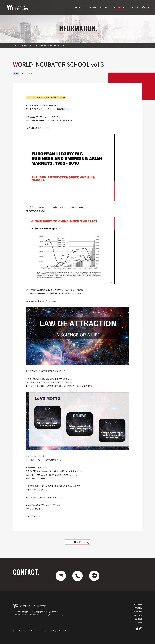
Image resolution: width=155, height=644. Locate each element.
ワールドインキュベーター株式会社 (17, 7)
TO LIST (78, 542)
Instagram (147, 7)
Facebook (144, 7)
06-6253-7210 (21, 615)
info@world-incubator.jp (55, 615)
